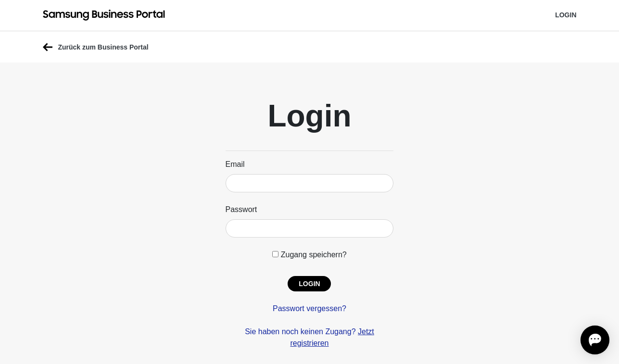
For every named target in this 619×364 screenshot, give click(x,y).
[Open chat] (595, 340)
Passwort (241, 209)
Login (566, 15)
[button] (309, 284)
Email (235, 164)
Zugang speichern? (309, 255)
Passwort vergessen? (309, 308)
